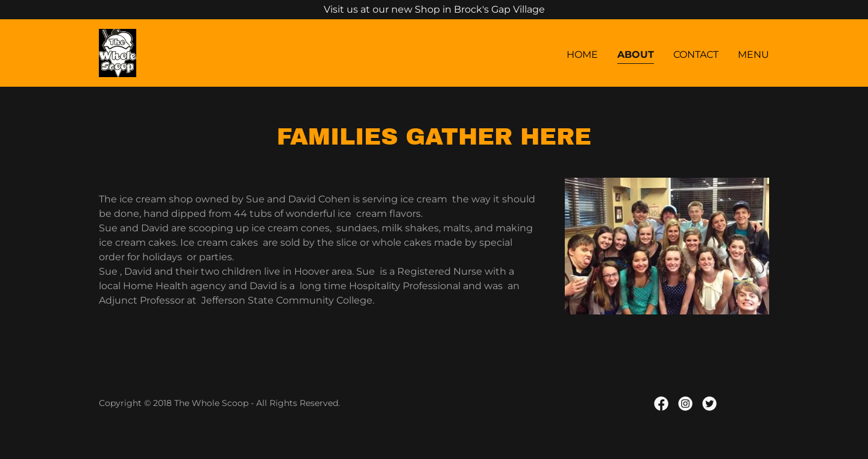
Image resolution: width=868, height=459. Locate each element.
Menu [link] (753, 55)
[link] (118, 52)
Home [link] (582, 55)
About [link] (636, 55)
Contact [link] (696, 55)
